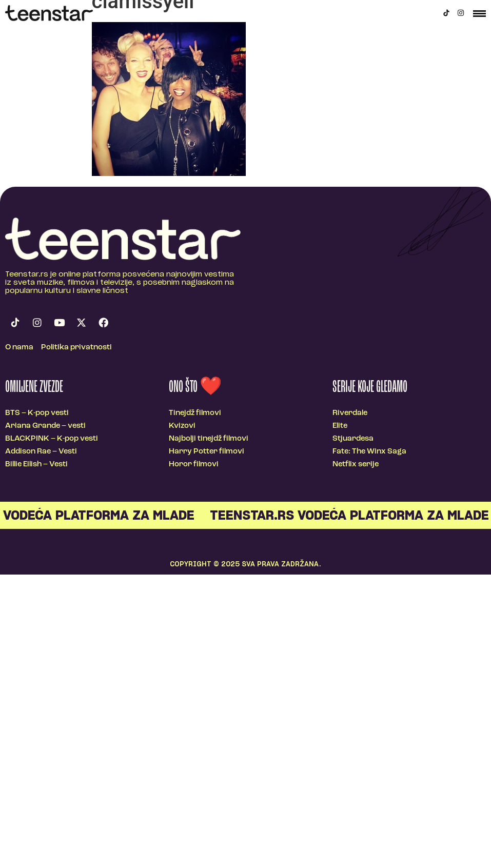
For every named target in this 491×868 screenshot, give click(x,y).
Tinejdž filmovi (195, 413)
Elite (340, 426)
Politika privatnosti (76, 348)
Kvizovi (182, 426)
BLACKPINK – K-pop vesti (52, 439)
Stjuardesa (353, 439)
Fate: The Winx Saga (369, 452)
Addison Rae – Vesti (41, 452)
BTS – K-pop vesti (37, 413)
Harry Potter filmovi (207, 452)
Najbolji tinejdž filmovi (209, 439)
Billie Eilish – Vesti (36, 465)
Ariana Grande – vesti (45, 426)
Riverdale (350, 413)
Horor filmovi (194, 465)
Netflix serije (356, 465)
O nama (19, 348)
